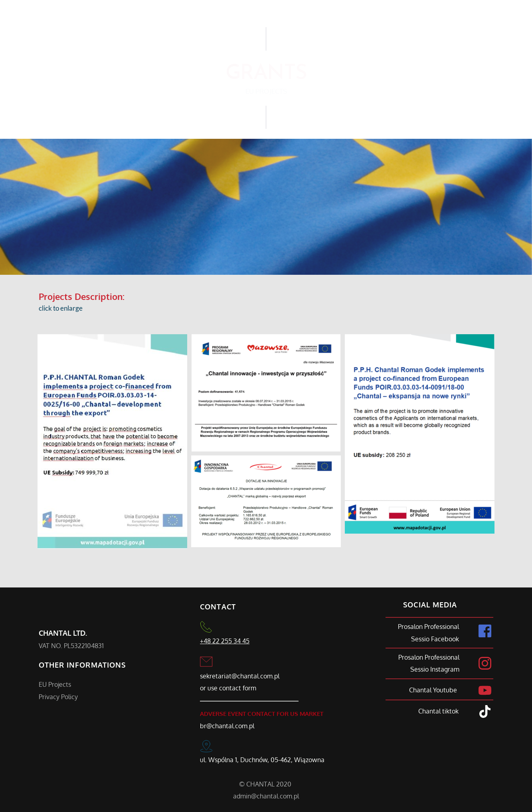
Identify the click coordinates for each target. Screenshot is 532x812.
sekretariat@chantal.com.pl (240, 676)
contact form (238, 688)
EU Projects (56, 684)
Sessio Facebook (435, 639)
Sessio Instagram (435, 669)
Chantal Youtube (434, 690)
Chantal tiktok (438, 711)
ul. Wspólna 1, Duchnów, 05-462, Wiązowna (262, 760)
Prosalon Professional (428, 627)
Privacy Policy (58, 697)
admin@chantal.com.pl (266, 796)
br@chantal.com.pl (227, 726)
